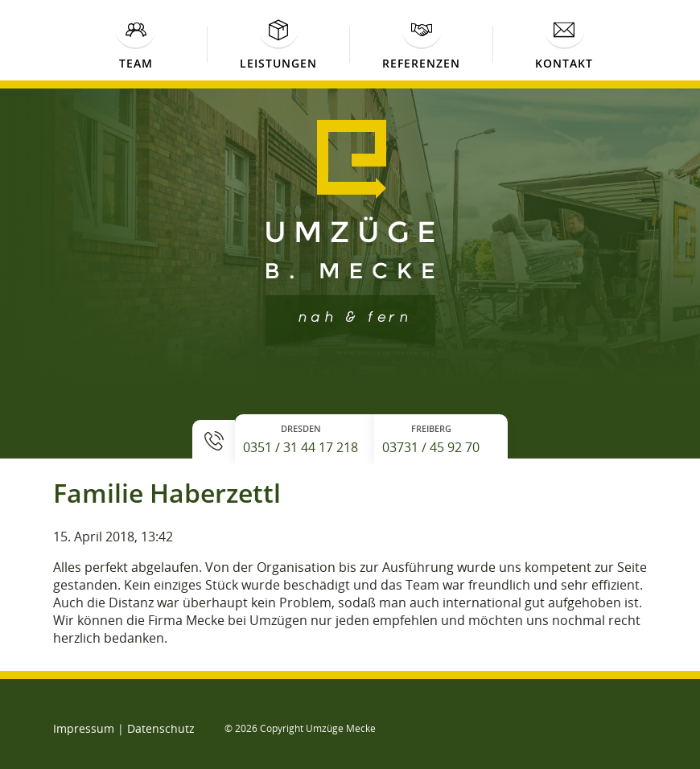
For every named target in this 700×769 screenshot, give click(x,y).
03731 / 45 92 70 (431, 447)
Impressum (84, 728)
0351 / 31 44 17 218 (301, 447)
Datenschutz (161, 728)
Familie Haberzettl (167, 493)
